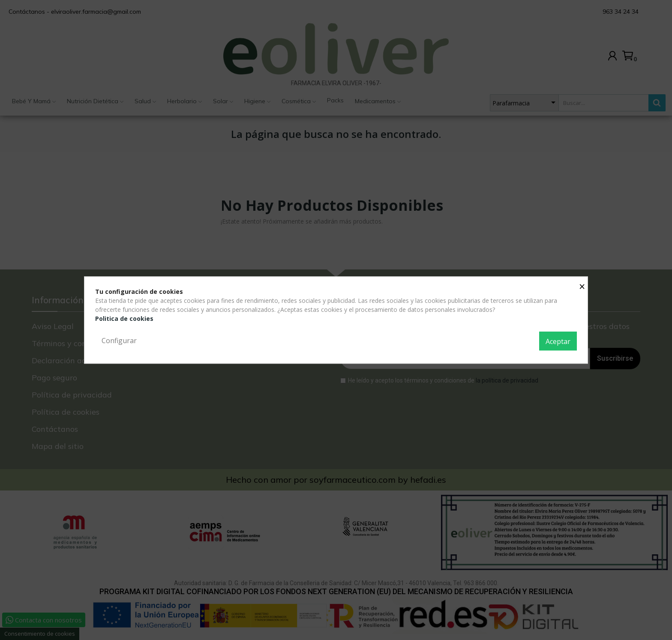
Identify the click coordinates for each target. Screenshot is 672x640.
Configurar (119, 341)
